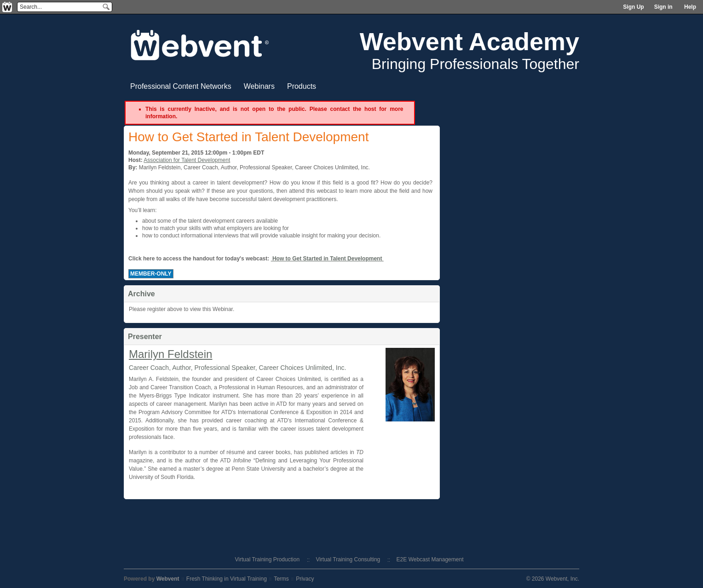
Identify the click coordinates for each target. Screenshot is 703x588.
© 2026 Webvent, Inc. (553, 579)
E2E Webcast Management (430, 559)
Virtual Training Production (268, 559)
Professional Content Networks (181, 86)
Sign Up (633, 7)
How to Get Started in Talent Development (327, 259)
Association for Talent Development (187, 160)
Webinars (259, 86)
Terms (281, 579)
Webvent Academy (470, 41)
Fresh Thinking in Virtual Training (227, 579)
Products (302, 86)
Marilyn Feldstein (170, 354)
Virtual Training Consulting (348, 559)
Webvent (168, 579)
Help (690, 7)
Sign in (663, 7)
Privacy (305, 579)
